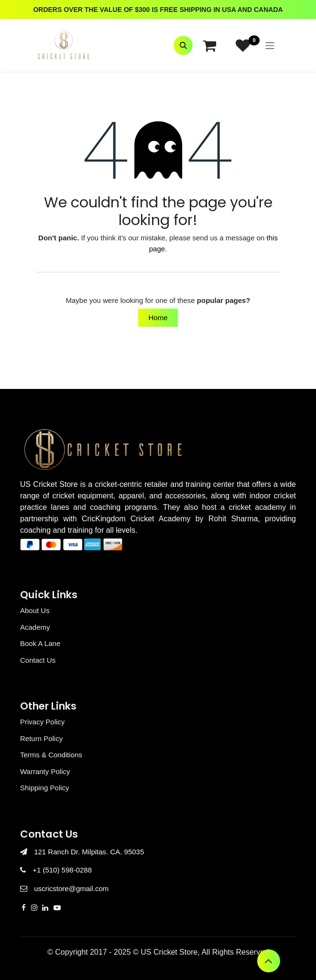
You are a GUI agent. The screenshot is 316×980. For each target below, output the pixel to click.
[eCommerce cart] (209, 45)
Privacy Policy (42, 722)
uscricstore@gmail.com (71, 888)
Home (158, 318)
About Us (35, 610)
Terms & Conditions (51, 755)
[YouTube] (57, 908)
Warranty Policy (45, 771)
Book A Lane (40, 643)
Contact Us (38, 660)
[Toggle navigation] (270, 45)
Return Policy (41, 738)
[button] (183, 45)
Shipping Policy (45, 788)
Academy (35, 627)
